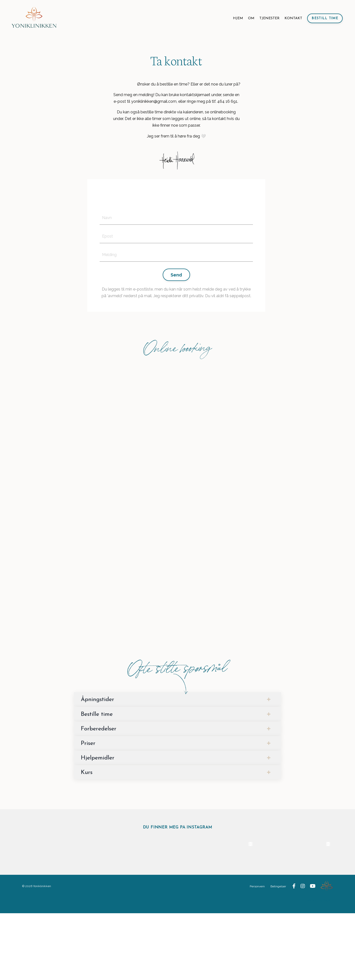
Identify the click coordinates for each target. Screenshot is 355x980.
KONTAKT (293, 18)
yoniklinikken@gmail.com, (154, 101)
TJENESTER (269, 18)
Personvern (257, 953)
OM (251, 18)
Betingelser (278, 953)
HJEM (238, 18)
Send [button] (176, 275)
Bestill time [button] (325, 18)
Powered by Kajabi (318, 967)
